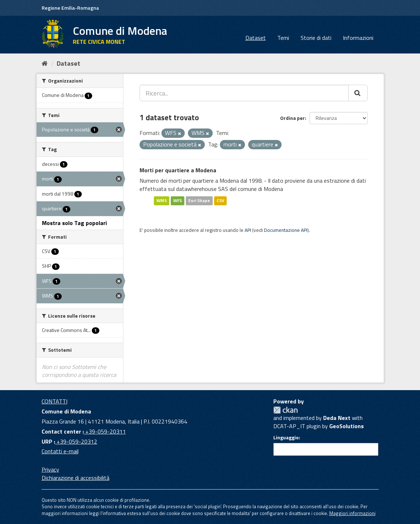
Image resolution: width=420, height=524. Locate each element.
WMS (162, 200)
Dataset (256, 38)
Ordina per (292, 118)
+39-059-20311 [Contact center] (105, 431)
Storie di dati (316, 38)
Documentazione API (286, 230)
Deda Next (337, 418)
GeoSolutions (346, 426)
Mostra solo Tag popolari (74, 223)
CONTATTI (55, 401)
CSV (220, 200)
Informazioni (358, 38)
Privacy (50, 469)
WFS (178, 200)
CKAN (285, 410)
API (248, 230)
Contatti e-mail (60, 451)
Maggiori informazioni (352, 513)
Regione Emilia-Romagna (70, 8)
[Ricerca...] (244, 93)
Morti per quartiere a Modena (178, 170)
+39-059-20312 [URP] (76, 441)
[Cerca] (358, 93)
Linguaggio (286, 438)
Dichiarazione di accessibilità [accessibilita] (75, 478)
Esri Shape (199, 200)
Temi (283, 38)
